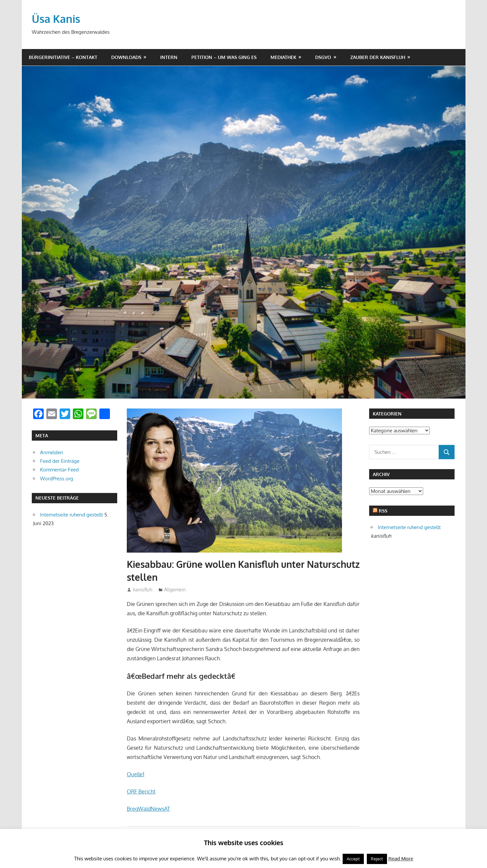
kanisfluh (143, 590)
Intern (169, 57)
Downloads (126, 57)
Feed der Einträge (60, 461)
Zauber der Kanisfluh (378, 57)
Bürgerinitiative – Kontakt (63, 57)
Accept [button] (353, 859)
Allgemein (175, 590)
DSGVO (323, 57)
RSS (383, 511)
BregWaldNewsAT (148, 809)
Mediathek (283, 57)
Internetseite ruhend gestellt (72, 515)
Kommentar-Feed (59, 470)
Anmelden (52, 452)
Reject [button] (377, 859)
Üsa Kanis (56, 19)
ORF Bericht (141, 791)
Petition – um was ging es (224, 57)
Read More (401, 859)
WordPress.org (57, 479)
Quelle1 (136, 774)
